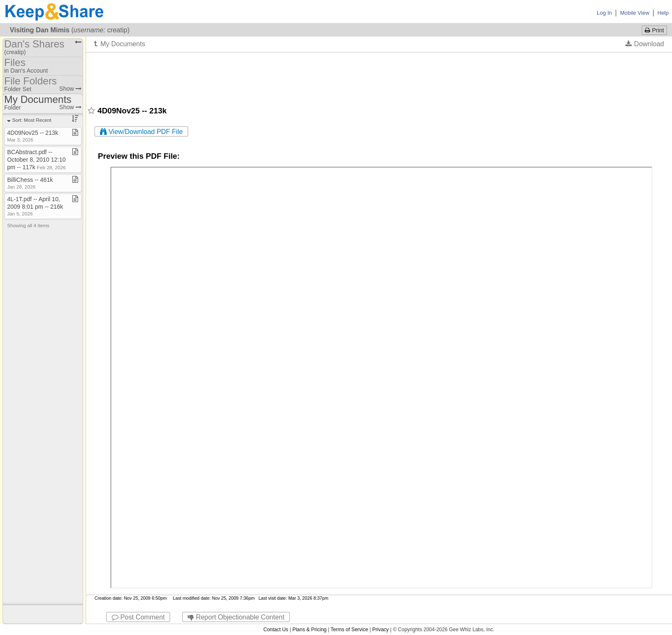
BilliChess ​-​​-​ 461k (30, 183)
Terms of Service (349, 630)
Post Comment (138, 617)
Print (654, 30)
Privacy (380, 630)
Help (663, 13)
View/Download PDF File (141, 132)
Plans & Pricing (309, 630)
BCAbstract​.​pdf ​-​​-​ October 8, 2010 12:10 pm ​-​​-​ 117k (37, 160)
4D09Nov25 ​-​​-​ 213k (33, 136)
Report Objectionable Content (236, 617)
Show (70, 89)
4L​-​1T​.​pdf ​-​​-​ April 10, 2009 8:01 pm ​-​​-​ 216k (35, 206)
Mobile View (635, 13)
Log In (604, 13)
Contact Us (276, 630)
